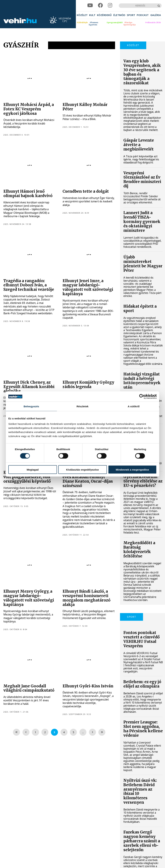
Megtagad (33, 469)
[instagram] (110, 5)
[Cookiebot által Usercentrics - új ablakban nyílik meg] (142, 397)
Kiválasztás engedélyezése (82, 469)
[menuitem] (82, 15)
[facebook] (100, 5)
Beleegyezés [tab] (31, 406)
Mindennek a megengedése (132, 469)
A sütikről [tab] (134, 406)
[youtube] (90, 5)
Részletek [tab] (82, 406)
